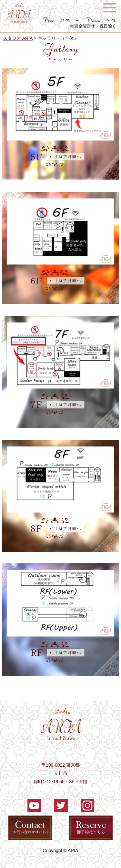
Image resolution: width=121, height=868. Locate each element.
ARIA (73, 851)
